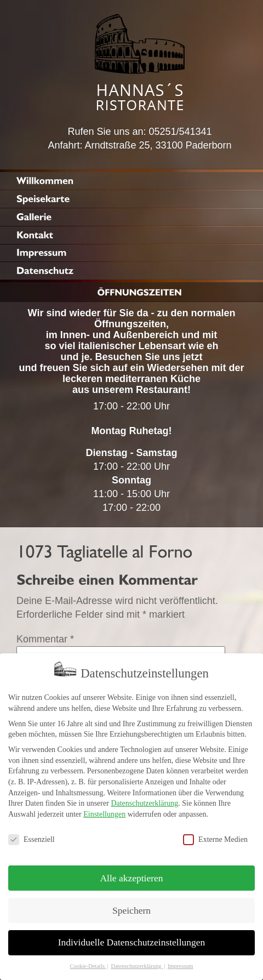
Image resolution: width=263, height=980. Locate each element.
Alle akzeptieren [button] (131, 873)
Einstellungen (104, 809)
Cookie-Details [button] (88, 961)
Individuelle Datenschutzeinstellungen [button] (132, 937)
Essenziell (32, 834)
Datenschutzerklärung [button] (137, 961)
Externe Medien (215, 834)
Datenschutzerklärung (144, 798)
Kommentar (45, 639)
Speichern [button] (131, 905)
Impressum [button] (181, 961)
